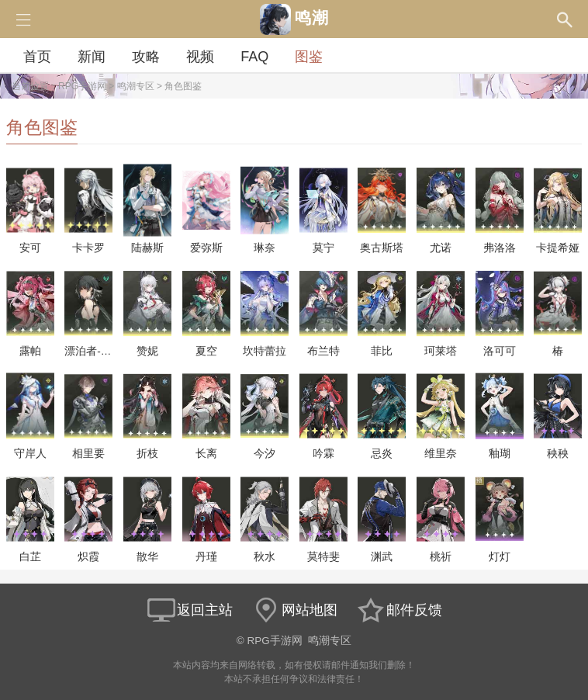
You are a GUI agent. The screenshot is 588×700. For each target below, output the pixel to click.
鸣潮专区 (136, 86)
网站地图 (294, 610)
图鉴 (309, 57)
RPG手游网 (82, 86)
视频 (200, 57)
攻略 (146, 57)
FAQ (254, 57)
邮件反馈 (399, 610)
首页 (37, 57)
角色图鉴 (183, 86)
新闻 (92, 57)
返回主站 (189, 610)
